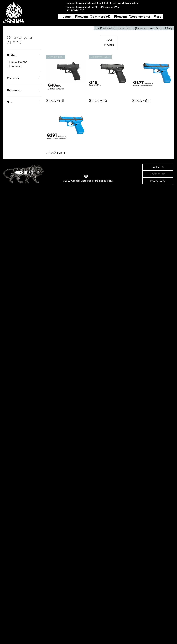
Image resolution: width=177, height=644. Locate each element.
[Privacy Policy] (158, 181)
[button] (67, 17)
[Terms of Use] (158, 174)
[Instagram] (86, 176)
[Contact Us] (158, 167)
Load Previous (109, 42)
